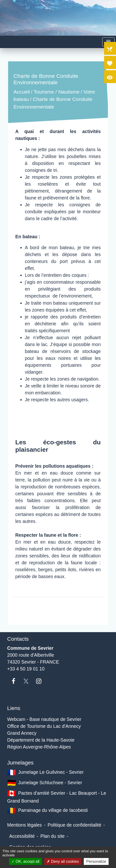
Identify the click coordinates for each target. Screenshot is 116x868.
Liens (14, 708)
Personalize (96, 861)
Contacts (18, 639)
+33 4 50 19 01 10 (26, 669)
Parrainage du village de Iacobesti (47, 811)
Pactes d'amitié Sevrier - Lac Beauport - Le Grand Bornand (57, 796)
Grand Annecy (22, 733)
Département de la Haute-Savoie (41, 740)
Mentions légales (24, 825)
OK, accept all (25, 861)
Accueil (22, 92)
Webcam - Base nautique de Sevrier (44, 719)
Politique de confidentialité (74, 825)
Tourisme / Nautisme (57, 92)
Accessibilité (22, 836)
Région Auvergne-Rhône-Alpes (39, 747)
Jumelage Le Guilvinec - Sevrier (45, 772)
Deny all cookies (63, 861)
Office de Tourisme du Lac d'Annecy (44, 726)
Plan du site (52, 836)
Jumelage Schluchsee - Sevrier (45, 783)
